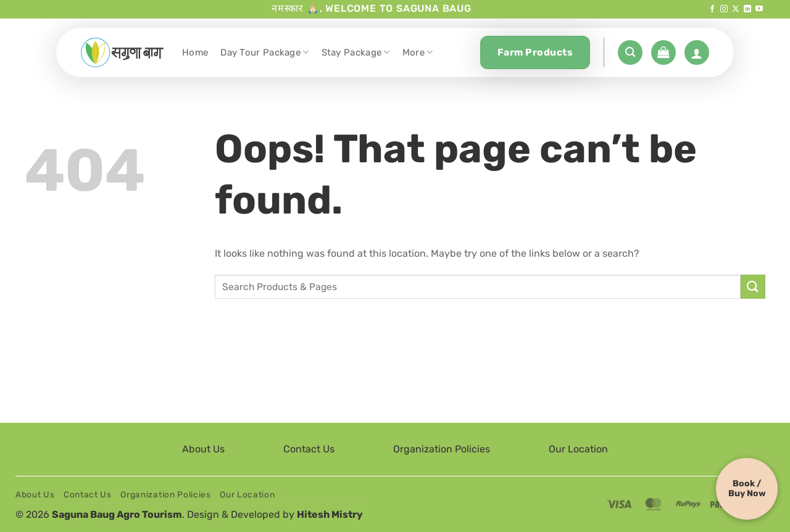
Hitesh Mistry (330, 514)
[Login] (697, 52)
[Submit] (753, 287)
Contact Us (309, 449)
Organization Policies (442, 449)
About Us (203, 449)
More (418, 52)
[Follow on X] (736, 9)
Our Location (578, 449)
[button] (630, 52)
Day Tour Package (264, 52)
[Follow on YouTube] (759, 9)
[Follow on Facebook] (712, 9)
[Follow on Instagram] (724, 9)
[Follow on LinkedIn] (747, 9)
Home (195, 52)
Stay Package (356, 52)
